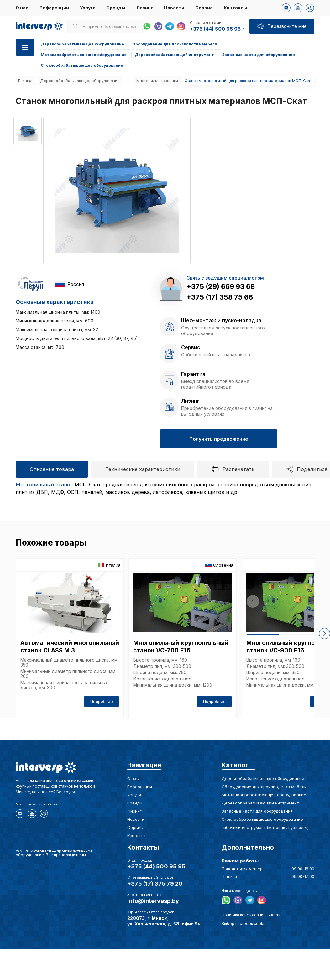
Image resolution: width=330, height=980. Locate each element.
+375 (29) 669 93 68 (221, 286)
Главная (26, 81)
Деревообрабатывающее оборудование (82, 44)
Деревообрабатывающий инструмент (174, 55)
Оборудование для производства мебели (175, 44)
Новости (174, 8)
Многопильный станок (44, 485)
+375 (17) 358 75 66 (220, 297)
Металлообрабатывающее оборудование (84, 55)
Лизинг (145, 8)
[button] (321, 634)
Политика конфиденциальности (251, 915)
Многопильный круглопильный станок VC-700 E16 (181, 647)
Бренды (116, 8)
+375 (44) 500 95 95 (156, 866)
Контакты (235, 8)
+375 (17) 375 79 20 (155, 884)
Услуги (88, 8)
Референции (54, 8)
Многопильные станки (157, 81)
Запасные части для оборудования (259, 55)
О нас (22, 8)
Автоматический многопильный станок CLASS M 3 (70, 647)
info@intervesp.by (153, 901)
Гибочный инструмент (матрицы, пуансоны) (265, 827)
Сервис (204, 8)
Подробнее (102, 701)
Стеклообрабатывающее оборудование (82, 65)
